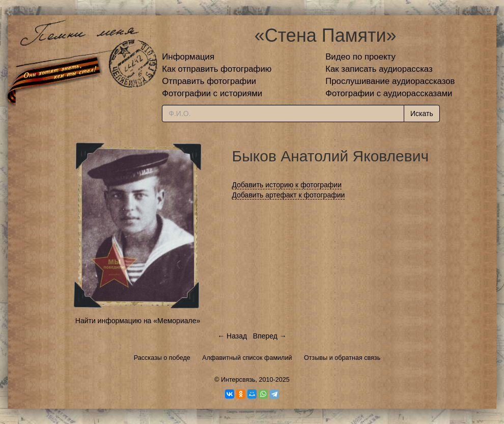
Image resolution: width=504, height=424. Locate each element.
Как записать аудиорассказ (379, 69)
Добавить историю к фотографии (287, 185)
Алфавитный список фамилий (247, 358)
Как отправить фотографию (217, 69)
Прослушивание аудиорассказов (390, 81)
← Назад (232, 336)
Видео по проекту (360, 57)
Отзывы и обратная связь (342, 358)
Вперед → (270, 336)
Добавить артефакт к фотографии (289, 195)
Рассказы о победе (162, 358)
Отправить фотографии (209, 81)
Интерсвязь (238, 380)
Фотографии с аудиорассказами (389, 93)
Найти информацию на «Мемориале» (138, 321)
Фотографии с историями (212, 93)
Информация (188, 57)
